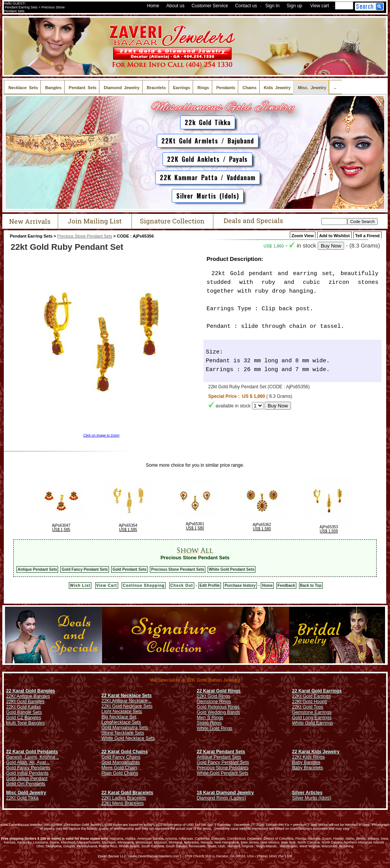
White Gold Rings (215, 728)
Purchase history (240, 585)
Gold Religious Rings (218, 707)
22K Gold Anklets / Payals (207, 159)
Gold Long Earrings (312, 718)
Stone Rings (209, 723)
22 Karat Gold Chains (124, 752)
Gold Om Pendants (26, 784)
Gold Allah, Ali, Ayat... (28, 762)
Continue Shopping (144, 585)
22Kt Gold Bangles (25, 702)
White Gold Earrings (313, 723)
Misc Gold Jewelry (26, 793)
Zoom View (303, 236)
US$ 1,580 (195, 528)
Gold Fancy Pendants (28, 768)
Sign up (295, 6)
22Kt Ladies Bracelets (124, 798)
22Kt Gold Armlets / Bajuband (208, 141)
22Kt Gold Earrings (311, 696)
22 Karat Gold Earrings (317, 691)
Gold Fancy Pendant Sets (85, 569)
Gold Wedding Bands (219, 712)
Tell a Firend (367, 236)
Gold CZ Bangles (24, 718)
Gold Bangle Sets (24, 712)
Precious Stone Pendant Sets (85, 236)
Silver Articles (307, 793)
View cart (319, 6)
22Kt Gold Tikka (22, 798)
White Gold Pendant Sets (232, 569)
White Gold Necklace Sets (128, 738)
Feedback (286, 585)
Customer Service (210, 6)
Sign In (272, 6)
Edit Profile (210, 585)
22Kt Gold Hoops (310, 702)
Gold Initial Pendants (27, 773)
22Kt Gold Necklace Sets (127, 706)
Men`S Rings (210, 718)
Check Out (182, 585)
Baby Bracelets (308, 768)
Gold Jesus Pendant (27, 778)
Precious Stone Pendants (223, 768)
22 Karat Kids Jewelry (316, 752)
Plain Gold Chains (120, 773)
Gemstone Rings (214, 702)
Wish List (80, 585)
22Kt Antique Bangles (28, 696)
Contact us (246, 6)
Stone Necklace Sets (123, 733)
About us (175, 6)
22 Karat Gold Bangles (31, 691)
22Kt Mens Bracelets (123, 803)
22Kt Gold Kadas (24, 707)
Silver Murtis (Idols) (208, 196)
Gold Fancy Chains (121, 757)
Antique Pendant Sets (37, 569)
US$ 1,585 (61, 530)
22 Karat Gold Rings (219, 691)
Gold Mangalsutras (121, 762)
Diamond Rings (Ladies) (222, 798)
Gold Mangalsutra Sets (125, 728)
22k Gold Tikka (208, 122)
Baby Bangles (306, 762)
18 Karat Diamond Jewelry (225, 793)
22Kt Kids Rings (308, 757)
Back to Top (311, 585)
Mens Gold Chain (119, 768)
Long (106, 722)
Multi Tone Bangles (25, 723)
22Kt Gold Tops (308, 707)
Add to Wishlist (335, 236)
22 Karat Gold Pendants (32, 752)
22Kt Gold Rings (214, 696)
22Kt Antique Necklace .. (126, 701)
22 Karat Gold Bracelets (127, 793)
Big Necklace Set (119, 717)
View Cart (107, 585)
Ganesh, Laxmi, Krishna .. (32, 757)
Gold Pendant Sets (129, 569)
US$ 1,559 (329, 531)
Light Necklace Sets (122, 712)
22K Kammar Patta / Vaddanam (208, 178)
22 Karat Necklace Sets (126, 695)
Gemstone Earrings (312, 712)
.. (336, 87)
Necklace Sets (126, 722)
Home (153, 6)
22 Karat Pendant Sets (221, 752)
